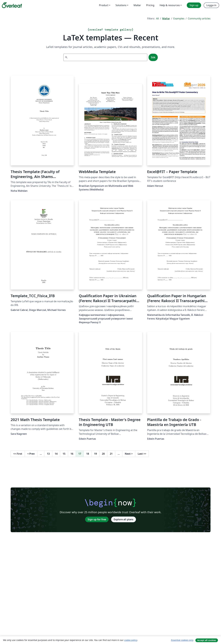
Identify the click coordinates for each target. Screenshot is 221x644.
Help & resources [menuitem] (170, 5)
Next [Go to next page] (129, 454)
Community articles (199, 19)
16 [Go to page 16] (72, 454)
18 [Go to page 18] (88, 454)
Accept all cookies (207, 640)
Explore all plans (124, 519)
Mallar (166, 19)
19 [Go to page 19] (95, 454)
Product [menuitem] (104, 5)
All (157, 19)
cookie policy (131, 640)
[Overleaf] (12, 5)
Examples (179, 19)
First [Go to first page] (18, 454)
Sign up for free (97, 519)
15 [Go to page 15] (64, 454)
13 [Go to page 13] (48, 454)
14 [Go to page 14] (56, 454)
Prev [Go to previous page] (31, 454)
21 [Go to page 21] (111, 454)
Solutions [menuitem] (121, 5)
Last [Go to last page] (142, 454)
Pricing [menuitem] (150, 5)
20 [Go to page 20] (103, 454)
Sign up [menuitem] (194, 5)
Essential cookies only (182, 640)
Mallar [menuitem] (137, 5)
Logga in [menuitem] (211, 5)
